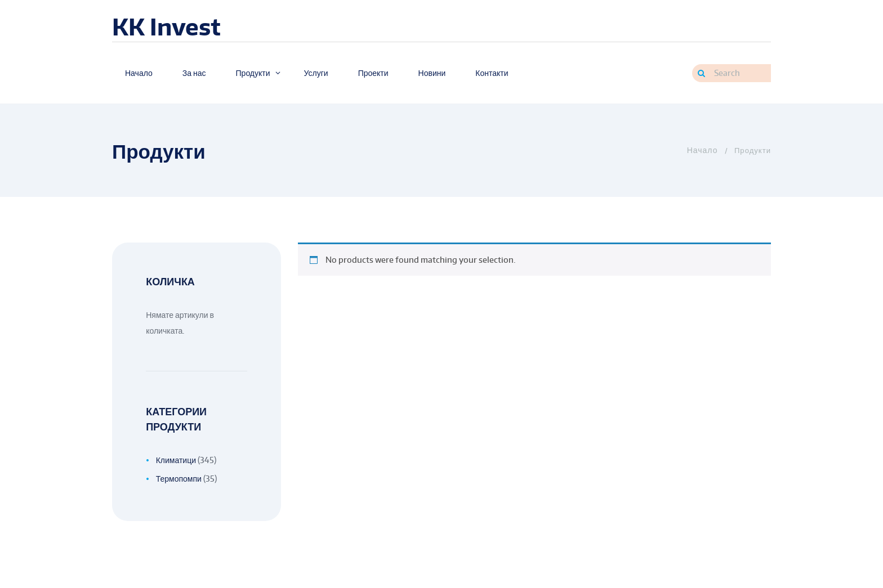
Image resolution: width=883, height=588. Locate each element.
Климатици (176, 460)
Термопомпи (179, 479)
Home (701, 150)
